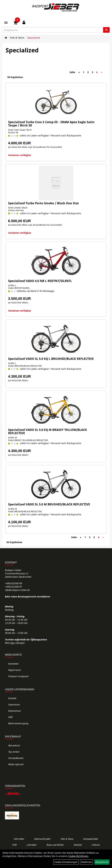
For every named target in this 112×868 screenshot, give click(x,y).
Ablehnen (86, 862)
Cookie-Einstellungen (66, 862)
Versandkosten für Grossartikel (47, 147)
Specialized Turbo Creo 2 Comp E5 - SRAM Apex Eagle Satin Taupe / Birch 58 (51, 124)
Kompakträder (91, 839)
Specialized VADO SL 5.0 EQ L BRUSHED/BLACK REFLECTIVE (51, 359)
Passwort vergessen (18, 676)
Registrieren (15, 670)
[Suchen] (106, 30)
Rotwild (78, 845)
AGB (10, 717)
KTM (14, 845)
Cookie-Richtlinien (78, 856)
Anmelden (13, 664)
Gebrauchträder (42, 839)
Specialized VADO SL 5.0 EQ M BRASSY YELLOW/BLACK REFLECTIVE (47, 431)
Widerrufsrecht (16, 764)
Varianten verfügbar (20, 155)
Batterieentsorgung (18, 723)
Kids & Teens (17, 38)
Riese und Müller (55, 845)
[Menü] (6, 23)
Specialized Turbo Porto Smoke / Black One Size (43, 203)
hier (12, 643)
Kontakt (12, 698)
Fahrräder (19, 839)
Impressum (14, 704)
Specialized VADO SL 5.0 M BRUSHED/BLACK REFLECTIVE (49, 504)
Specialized (34, 38)
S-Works (96, 845)
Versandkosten (16, 758)
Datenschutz (15, 711)
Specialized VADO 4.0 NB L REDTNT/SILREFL (40, 281)
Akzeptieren (102, 862)
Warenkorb (14, 745)
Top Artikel (14, 752)
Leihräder (32, 845)
